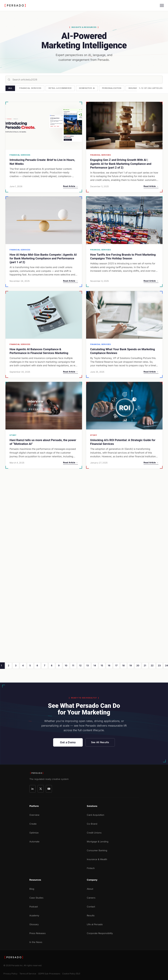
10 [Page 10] (66, 665)
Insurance (135, 88)
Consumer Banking (97, 850)
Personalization (112, 88)
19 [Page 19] (131, 665)
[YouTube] (49, 789)
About (90, 889)
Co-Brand (92, 824)
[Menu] (162, 5)
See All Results (100, 742)
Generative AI (87, 88)
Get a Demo (68, 742)
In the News (36, 942)
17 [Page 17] (116, 665)
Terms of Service (28, 974)
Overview (34, 815)
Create (33, 824)
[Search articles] (84, 80)
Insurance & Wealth (97, 859)
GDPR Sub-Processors (49, 974)
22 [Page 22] (152, 665)
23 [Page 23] (159, 665)
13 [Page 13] (88, 665)
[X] (41, 789)
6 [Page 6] (37, 665)
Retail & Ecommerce (60, 88)
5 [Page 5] (30, 665)
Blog (32, 889)
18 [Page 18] (123, 665)
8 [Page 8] (52, 665)
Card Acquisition (96, 815)
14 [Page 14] (95, 665)
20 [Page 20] (138, 665)
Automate (34, 842)
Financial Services (30, 88)
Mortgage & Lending (98, 842)
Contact (91, 907)
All (10, 88)
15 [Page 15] (102, 665)
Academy (34, 915)
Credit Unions (94, 833)
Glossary (34, 924)
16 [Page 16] (109, 665)
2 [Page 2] (9, 665)
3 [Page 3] (16, 665)
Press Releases (38, 933)
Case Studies (36, 898)
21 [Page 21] (145, 665)
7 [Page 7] (45, 665)
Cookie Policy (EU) (71, 974)
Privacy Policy (10, 974)
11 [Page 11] (73, 665)
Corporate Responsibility (100, 933)
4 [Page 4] (23, 665)
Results (91, 915)
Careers (91, 898)
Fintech (91, 868)
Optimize (34, 833)
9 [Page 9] (59, 665)
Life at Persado (95, 924)
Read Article (70, 186)
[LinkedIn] (32, 789)
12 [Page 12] (80, 665)
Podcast (34, 907)
